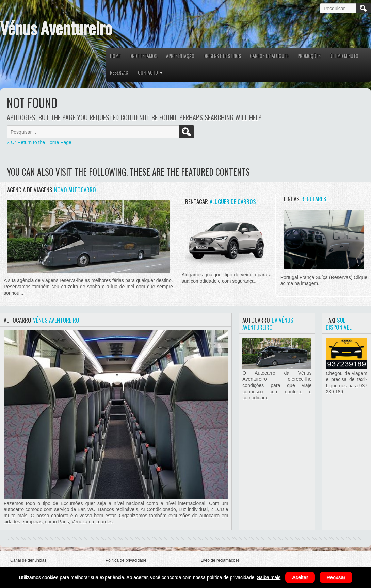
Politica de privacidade (126, 560)
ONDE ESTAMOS (143, 56)
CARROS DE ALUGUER (269, 56)
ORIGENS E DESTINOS (222, 56)
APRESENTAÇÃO (180, 56)
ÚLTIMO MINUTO (344, 56)
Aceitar (300, 577)
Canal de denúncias (28, 560)
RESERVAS (119, 72)
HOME (115, 56)
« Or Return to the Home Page (39, 142)
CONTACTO (148, 72)
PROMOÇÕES (309, 56)
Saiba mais (269, 577)
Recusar (336, 577)
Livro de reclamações (220, 560)
